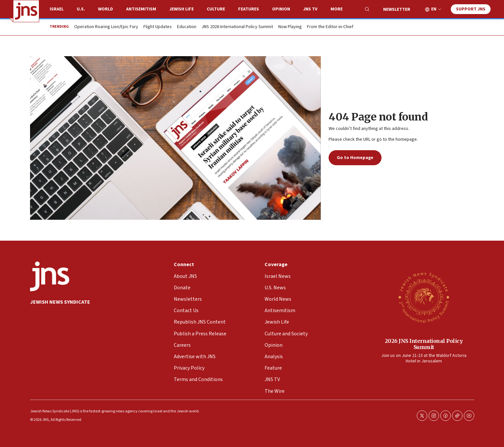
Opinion (281, 9)
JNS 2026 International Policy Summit (237, 27)
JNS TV (310, 9)
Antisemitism (141, 9)
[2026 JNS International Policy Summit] (424, 297)
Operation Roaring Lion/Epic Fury (106, 27)
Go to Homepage (355, 158)
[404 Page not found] (176, 138)
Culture (216, 9)
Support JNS (471, 9)
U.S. (81, 9)
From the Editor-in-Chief (330, 27)
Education (187, 27)
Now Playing (290, 27)
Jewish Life (181, 9)
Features (249, 9)
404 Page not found (378, 117)
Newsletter (397, 9)
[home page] (26, 11)
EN (434, 9)
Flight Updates (158, 27)
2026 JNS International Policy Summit (423, 344)
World (106, 9)
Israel (57, 9)
